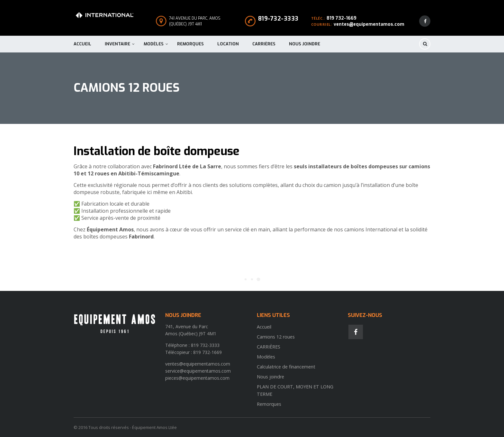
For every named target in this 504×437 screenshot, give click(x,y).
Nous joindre (305, 44)
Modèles (154, 44)
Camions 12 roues (276, 337)
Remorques (190, 44)
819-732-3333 (278, 19)
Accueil (82, 44)
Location (228, 44)
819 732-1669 (342, 18)
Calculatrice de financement (286, 367)
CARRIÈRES (264, 44)
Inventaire (117, 44)
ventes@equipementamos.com (369, 24)
